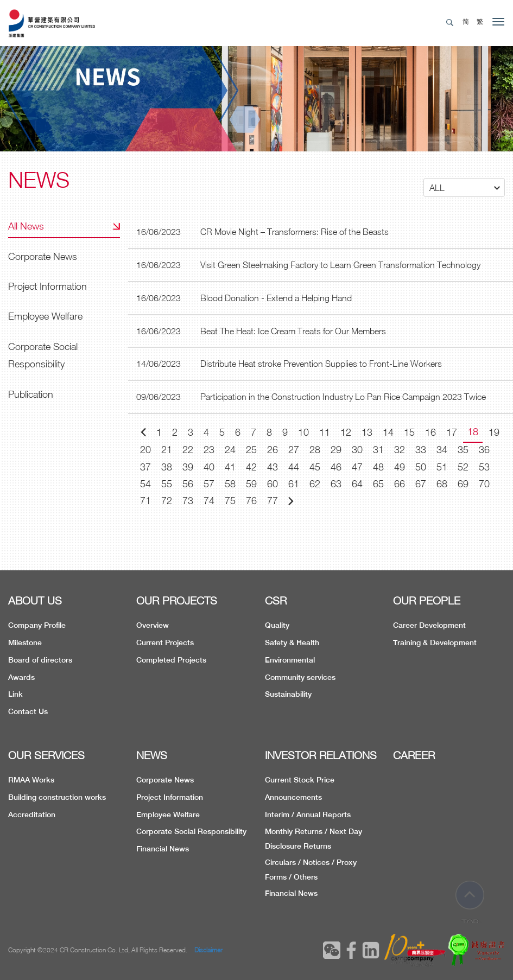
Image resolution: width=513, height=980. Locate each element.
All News (26, 226)
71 (145, 501)
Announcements (293, 797)
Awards (21, 677)
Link (15, 694)
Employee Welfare (45, 316)
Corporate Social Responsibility (43, 355)
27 (294, 450)
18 (473, 432)
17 (452, 432)
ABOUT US (35, 600)
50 (421, 467)
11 (325, 432)
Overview (153, 625)
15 (409, 432)
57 (209, 484)
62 (315, 484)
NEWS (152, 755)
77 (273, 501)
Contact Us (28, 711)
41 (230, 467)
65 (378, 484)
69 (463, 484)
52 (463, 467)
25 (251, 450)
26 (273, 450)
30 (357, 450)
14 (388, 432)
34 (442, 450)
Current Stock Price (300, 780)
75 (230, 501)
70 (484, 484)
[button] (464, 187)
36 (484, 450)
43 (273, 467)
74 (209, 501)
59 (251, 484)
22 (188, 450)
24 (230, 450)
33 (421, 450)
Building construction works (57, 797)
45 (315, 467)
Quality (277, 625)
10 (303, 432)
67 (421, 484)
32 (400, 450)
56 (188, 484)
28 (315, 450)
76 (251, 501)
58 (230, 484)
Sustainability (288, 694)
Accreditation (32, 814)
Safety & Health (292, 642)
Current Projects (165, 642)
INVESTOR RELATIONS (321, 755)
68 (442, 484)
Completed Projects (171, 660)
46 (336, 467)
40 (209, 467)
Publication (31, 394)
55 (167, 484)
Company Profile (37, 625)
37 (145, 467)
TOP (470, 903)
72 (167, 501)
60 (273, 484)
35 (463, 450)
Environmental (290, 660)
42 (251, 467)
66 (400, 484)
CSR (276, 600)
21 (167, 450)
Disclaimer (208, 950)
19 (494, 432)
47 (357, 467)
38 (167, 467)
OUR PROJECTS (177, 600)
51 (442, 467)
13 (367, 432)
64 (357, 484)
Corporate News (43, 256)
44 (294, 467)
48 (378, 467)
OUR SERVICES (46, 755)
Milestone (25, 642)
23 (209, 450)
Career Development (429, 625)
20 (145, 450)
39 (188, 467)
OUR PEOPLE (427, 600)
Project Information (47, 286)
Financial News (163, 849)
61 (294, 484)
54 (145, 484)
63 (336, 484)
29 (336, 450)
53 (484, 467)
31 (378, 450)
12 (346, 432)
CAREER (414, 755)
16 (430, 432)
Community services (300, 677)
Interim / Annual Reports (308, 814)
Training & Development (435, 642)
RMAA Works (31, 780)
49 (400, 467)
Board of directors (40, 660)
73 (188, 501)
